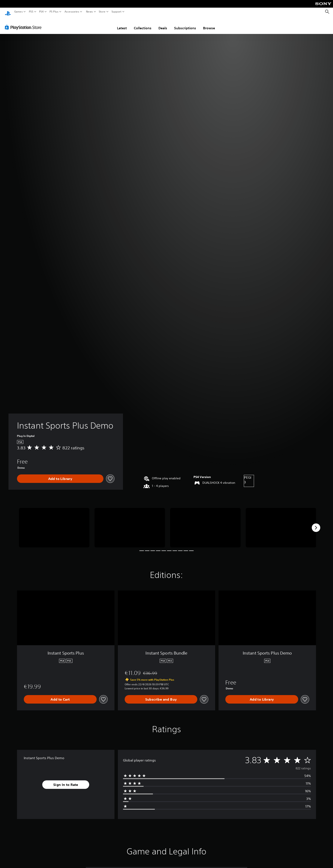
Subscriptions (185, 24)
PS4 (41, 12)
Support (117, 12)
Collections (143, 24)
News (89, 12)
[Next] (316, 524)
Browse (209, 24)
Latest (122, 24)
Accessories (72, 12)
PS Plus (54, 12)
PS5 (31, 12)
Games (18, 12)
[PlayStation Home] (8, 12)
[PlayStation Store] (24, 23)
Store (102, 12)
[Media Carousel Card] (54, 524)
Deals (163, 24)
